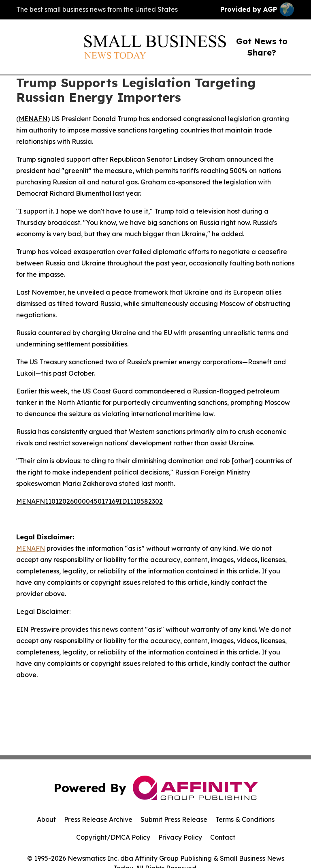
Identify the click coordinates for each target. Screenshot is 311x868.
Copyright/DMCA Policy (113, 837)
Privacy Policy (180, 837)
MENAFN (33, 119)
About (46, 819)
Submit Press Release (174, 819)
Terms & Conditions (245, 819)
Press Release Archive (98, 819)
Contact (223, 837)
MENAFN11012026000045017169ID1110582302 (89, 501)
